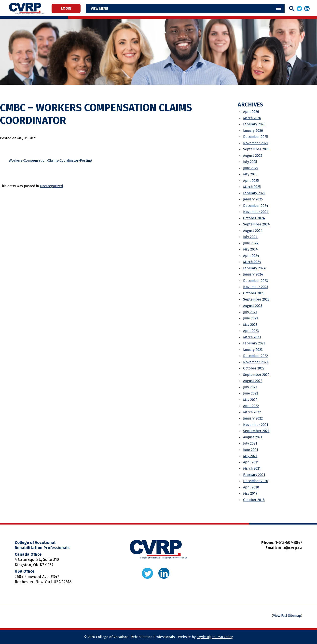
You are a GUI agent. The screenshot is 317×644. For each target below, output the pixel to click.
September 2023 (256, 299)
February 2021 (254, 475)
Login (68, 8)
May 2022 (250, 400)
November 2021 (256, 425)
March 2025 (252, 187)
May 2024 (250, 249)
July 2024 (250, 237)
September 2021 (256, 431)
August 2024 (253, 231)
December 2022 (255, 356)
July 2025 (250, 162)
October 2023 (254, 293)
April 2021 (251, 462)
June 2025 (251, 168)
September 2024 (256, 224)
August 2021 (253, 437)
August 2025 (253, 156)
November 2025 (256, 143)
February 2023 (254, 343)
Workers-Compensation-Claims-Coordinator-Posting (50, 161)
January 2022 (253, 418)
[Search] (292, 9)
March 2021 (252, 468)
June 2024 (251, 243)
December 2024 (256, 206)
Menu (108, 9)
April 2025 (251, 181)
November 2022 (256, 362)
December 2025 (255, 137)
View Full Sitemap (287, 616)
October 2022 (254, 368)
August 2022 (253, 381)
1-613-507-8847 (289, 543)
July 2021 (250, 443)
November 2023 (256, 287)
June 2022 (251, 393)
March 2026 (252, 118)
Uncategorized (51, 186)
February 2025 (254, 193)
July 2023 (250, 312)
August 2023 (253, 306)
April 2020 (251, 487)
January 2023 (253, 350)
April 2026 (251, 112)
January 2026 (253, 131)
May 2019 (250, 493)
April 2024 (251, 256)
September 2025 (256, 149)
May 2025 (250, 174)
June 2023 (251, 318)
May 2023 (250, 325)
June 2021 (251, 450)
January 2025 (253, 199)
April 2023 (251, 331)
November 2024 (256, 212)
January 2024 (253, 274)
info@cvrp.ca (290, 548)
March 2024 (252, 262)
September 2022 (256, 375)
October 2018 (254, 500)
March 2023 (252, 337)
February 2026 (254, 124)
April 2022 (251, 406)
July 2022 (250, 387)
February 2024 (254, 268)
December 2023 (255, 281)
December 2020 (256, 481)
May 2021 (250, 456)
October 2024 (254, 218)
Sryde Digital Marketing (215, 637)
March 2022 (252, 412)
